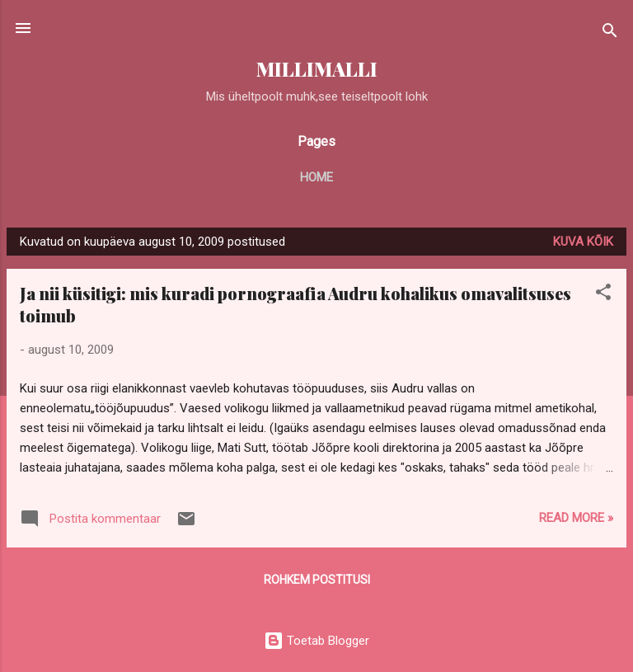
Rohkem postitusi (317, 580)
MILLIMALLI (317, 69)
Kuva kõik (583, 242)
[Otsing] (610, 33)
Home (316, 177)
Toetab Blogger (316, 641)
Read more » (576, 518)
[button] (603, 295)
